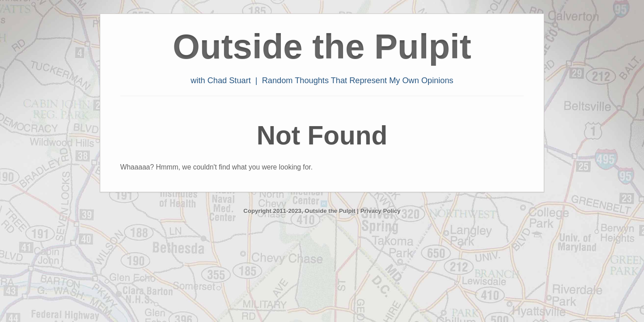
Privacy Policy (381, 211)
